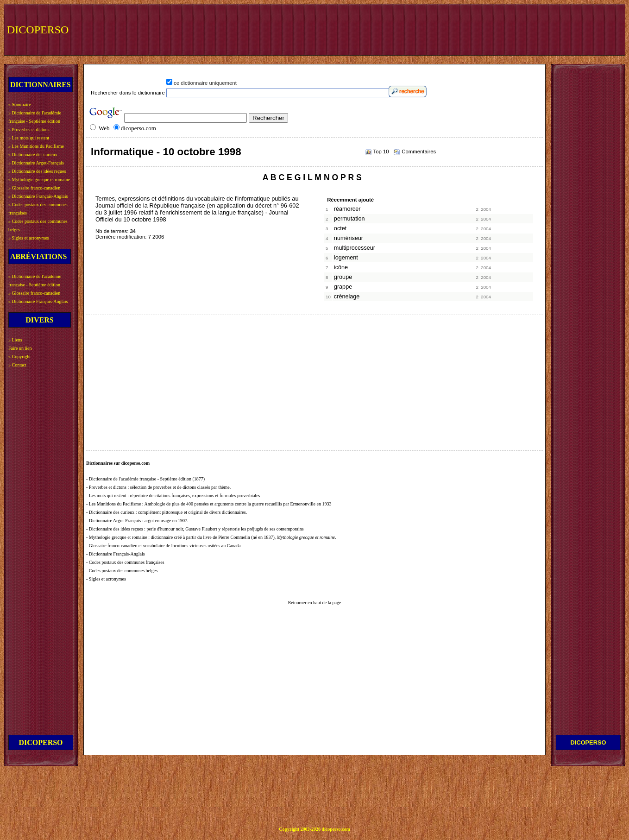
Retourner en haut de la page (315, 603)
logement (346, 258)
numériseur (349, 238)
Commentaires (419, 152)
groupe (343, 277)
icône (341, 267)
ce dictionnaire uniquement (205, 83)
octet (340, 228)
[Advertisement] (452, 29)
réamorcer (347, 209)
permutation (349, 219)
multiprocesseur (355, 248)
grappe (343, 287)
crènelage (347, 297)
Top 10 (381, 152)
